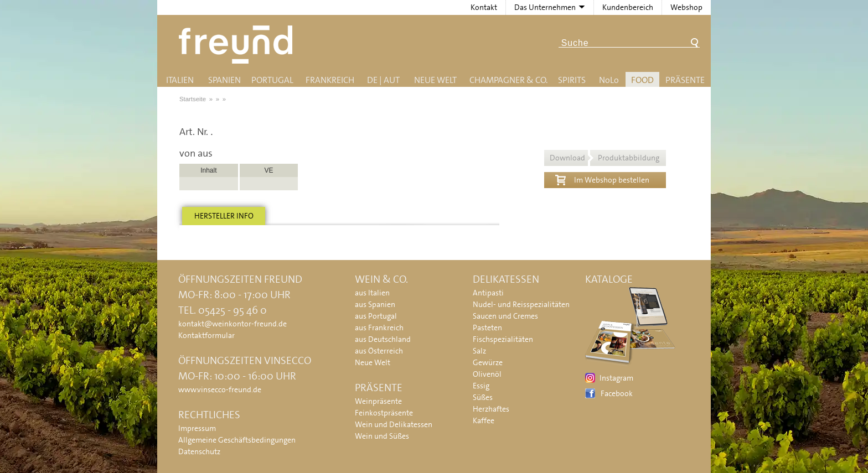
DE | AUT (383, 80)
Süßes (483, 397)
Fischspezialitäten (503, 339)
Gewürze (488, 362)
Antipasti (488, 293)
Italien (180, 80)
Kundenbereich (628, 7)
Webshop (686, 7)
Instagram (616, 378)
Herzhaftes (491, 409)
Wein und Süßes (382, 436)
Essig (481, 386)
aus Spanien (375, 304)
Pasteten (487, 328)
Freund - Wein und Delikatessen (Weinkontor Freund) (238, 45)
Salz (479, 351)
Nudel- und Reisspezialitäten (521, 304)
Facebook (617, 393)
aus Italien (372, 293)
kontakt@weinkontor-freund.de (232, 324)
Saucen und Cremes (505, 316)
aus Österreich (379, 351)
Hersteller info (224, 216)
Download (604, 158)
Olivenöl (487, 374)
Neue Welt (435, 80)
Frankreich (330, 80)
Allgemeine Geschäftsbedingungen (237, 440)
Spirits (572, 80)
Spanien (224, 80)
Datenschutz (199, 451)
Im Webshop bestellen (602, 179)
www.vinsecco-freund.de (220, 389)
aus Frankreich (379, 328)
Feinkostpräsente (384, 413)
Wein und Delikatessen (394, 424)
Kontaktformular (206, 335)
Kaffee (484, 420)
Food (642, 80)
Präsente (685, 80)
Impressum (197, 428)
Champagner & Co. (508, 80)
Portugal (272, 80)
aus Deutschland (383, 339)
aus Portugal (376, 316)
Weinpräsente (378, 401)
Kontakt (484, 7)
